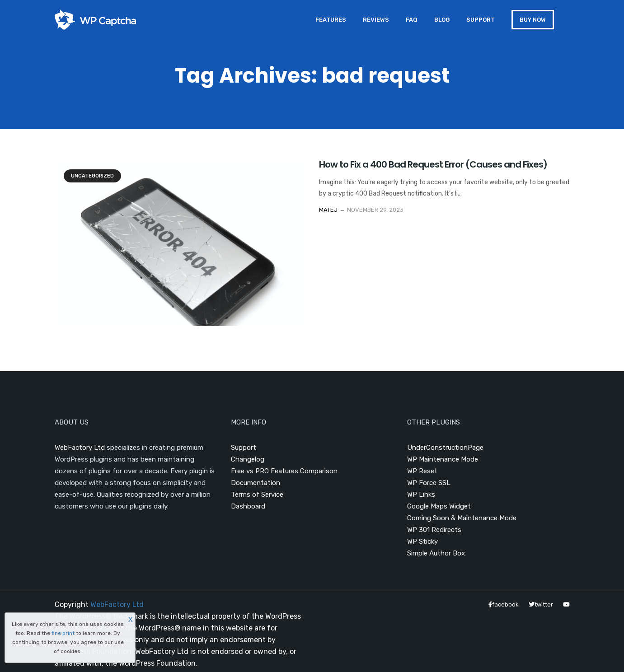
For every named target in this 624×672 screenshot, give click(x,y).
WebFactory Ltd (80, 448)
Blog (442, 20)
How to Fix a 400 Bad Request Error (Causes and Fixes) (433, 164)
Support (481, 20)
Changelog (248, 459)
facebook (504, 604)
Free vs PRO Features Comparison (284, 471)
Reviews (376, 20)
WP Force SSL (429, 483)
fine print (63, 633)
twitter (541, 604)
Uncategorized (92, 176)
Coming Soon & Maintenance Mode (462, 518)
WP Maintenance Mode (443, 459)
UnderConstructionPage (445, 448)
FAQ (412, 20)
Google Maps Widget (439, 506)
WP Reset (422, 471)
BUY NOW (533, 20)
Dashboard (248, 506)
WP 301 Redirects (434, 530)
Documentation (256, 483)
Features (331, 20)
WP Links (421, 495)
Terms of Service (257, 495)
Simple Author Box (436, 553)
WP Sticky (422, 541)
